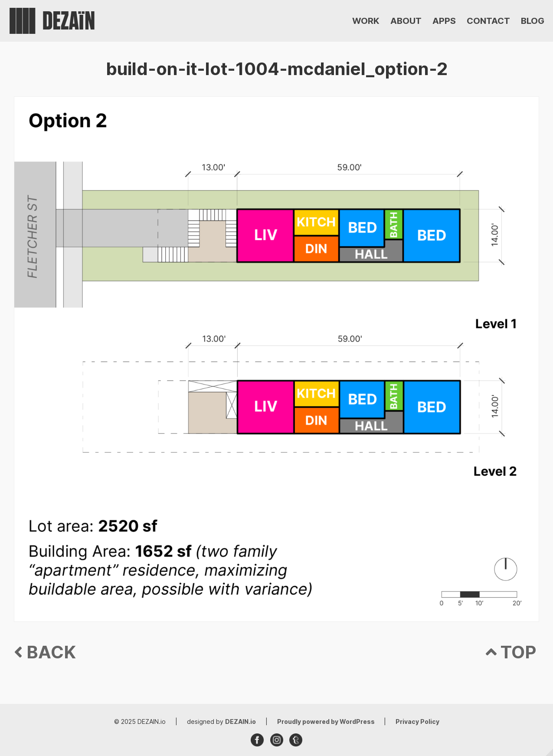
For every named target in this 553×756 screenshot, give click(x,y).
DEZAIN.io (241, 721)
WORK (366, 21)
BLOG (533, 21)
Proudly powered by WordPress (327, 721)
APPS (444, 21)
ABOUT (406, 21)
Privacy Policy (417, 721)
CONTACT (488, 21)
